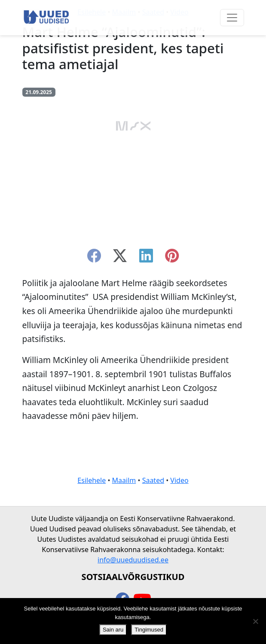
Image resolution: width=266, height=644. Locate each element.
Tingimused (149, 630)
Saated (153, 480)
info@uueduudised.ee (133, 560)
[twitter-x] (120, 258)
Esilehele (92, 480)
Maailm (124, 480)
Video (179, 480)
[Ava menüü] (232, 18)
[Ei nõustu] (255, 621)
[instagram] (172, 258)
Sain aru (113, 630)
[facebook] (94, 258)
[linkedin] (146, 258)
